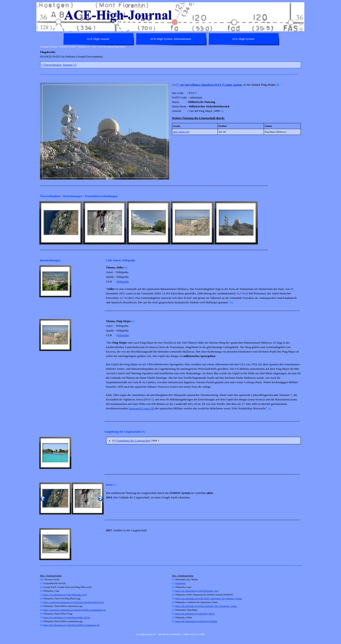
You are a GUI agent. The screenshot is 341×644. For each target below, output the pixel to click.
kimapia (182, 583)
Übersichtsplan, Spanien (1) (59, 65)
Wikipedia (123, 282)
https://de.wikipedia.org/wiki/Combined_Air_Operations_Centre (206, 606)
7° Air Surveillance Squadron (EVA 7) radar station (209, 85)
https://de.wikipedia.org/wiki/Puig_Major (195, 614)
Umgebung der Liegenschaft (133, 441)
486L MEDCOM (181, 132)
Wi (177, 583)
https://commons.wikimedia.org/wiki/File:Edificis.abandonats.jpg (75, 610)
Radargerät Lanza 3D (141, 408)
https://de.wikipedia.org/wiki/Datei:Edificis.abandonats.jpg (72, 625)
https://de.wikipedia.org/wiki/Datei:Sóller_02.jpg (67, 617)
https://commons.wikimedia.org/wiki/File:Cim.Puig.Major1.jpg (74, 602)
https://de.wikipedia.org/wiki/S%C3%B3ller (196, 621)
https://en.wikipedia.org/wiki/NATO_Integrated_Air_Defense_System (209, 598)
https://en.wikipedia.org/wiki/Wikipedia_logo (65, 595)
